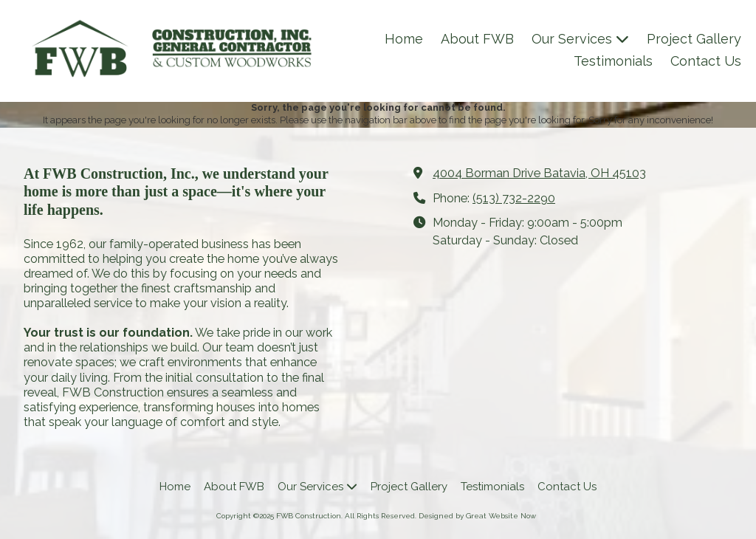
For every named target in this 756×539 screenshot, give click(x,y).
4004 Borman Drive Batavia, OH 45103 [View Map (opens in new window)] (539, 173)
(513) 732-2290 (514, 198)
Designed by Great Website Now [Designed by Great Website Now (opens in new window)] (477, 516)
